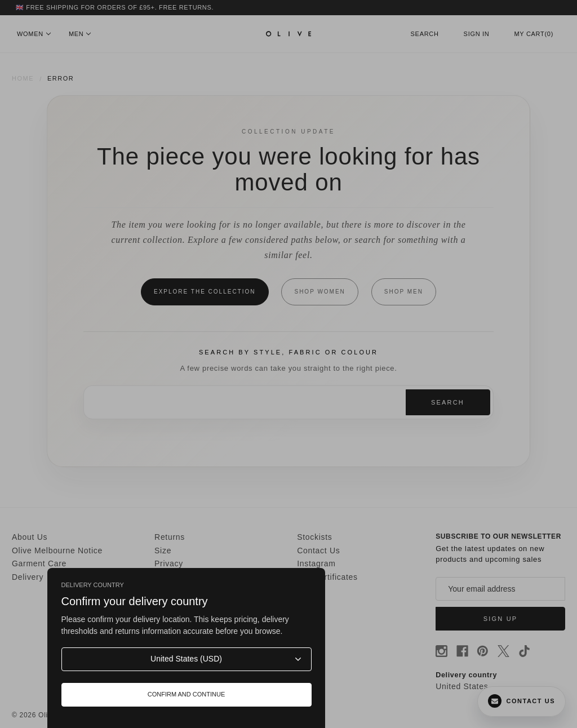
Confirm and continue (187, 694)
